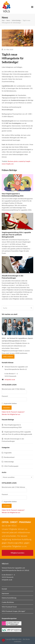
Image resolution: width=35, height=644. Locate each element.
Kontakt (4, 589)
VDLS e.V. (15, 639)
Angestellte (8, 453)
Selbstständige (9, 462)
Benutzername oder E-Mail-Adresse (13, 389)
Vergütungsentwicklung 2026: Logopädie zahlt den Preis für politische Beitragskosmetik (16, 235)
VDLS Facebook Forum (9, 607)
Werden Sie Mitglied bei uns (11, 414)
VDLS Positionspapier (11, 466)
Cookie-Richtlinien (8, 602)
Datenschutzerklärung (9, 598)
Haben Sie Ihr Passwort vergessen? (13, 412)
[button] (32, 7)
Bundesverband (9, 457)
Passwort (5, 396)
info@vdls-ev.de (10, 379)
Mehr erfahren (8, 356)
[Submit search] (31, 308)
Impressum (5, 593)
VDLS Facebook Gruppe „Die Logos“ (14, 611)
